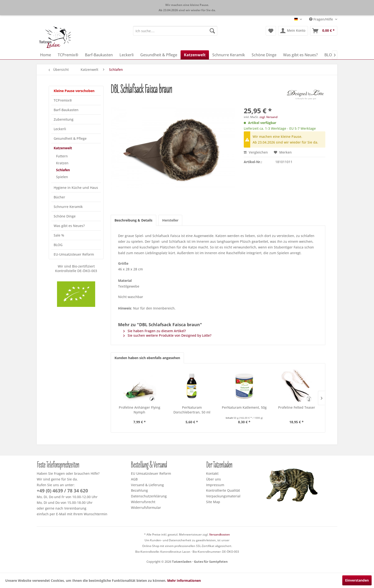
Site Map (213, 502)
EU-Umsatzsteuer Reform (74, 254)
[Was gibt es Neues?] (300, 55)
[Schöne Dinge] (264, 55)
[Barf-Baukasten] (99, 55)
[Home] (46, 55)
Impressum (215, 485)
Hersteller (170, 220)
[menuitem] (175, 31)
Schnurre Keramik (68, 207)
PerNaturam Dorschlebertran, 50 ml (192, 410)
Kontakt (212, 473)
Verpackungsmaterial (223, 496)
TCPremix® (63, 100)
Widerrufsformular (146, 508)
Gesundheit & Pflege (70, 138)
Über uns (213, 479)
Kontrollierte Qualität (223, 490)
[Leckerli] (127, 55)
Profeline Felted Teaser (297, 407)
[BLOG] (330, 55)
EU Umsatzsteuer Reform (151, 473)
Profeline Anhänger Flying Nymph (140, 410)
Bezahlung (139, 490)
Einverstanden (357, 580)
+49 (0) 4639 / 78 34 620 (62, 491)
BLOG (58, 245)
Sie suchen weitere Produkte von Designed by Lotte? (167, 335)
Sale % (59, 235)
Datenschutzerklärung (149, 496)
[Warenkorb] (324, 31)
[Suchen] (212, 31)
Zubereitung (64, 119)
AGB (134, 479)
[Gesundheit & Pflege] (159, 55)
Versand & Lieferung (147, 485)
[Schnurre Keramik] (229, 55)
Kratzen (62, 163)
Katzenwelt (63, 148)
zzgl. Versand (268, 117)
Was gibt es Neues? (69, 226)
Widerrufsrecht (143, 502)
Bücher (59, 197)
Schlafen (63, 170)
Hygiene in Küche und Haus (76, 188)
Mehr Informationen (184, 580)
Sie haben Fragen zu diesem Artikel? (155, 331)
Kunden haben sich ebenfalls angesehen (147, 358)
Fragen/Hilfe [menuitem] (322, 19)
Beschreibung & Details (133, 220)
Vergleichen (256, 152)
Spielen (62, 177)
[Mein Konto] (293, 31)
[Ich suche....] (175, 31)
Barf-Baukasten (66, 110)
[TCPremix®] (68, 55)
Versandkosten (220, 534)
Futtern (62, 156)
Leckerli (60, 129)
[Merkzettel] (271, 31)
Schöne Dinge (65, 216)
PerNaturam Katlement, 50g (244, 407)
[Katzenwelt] (195, 55)
